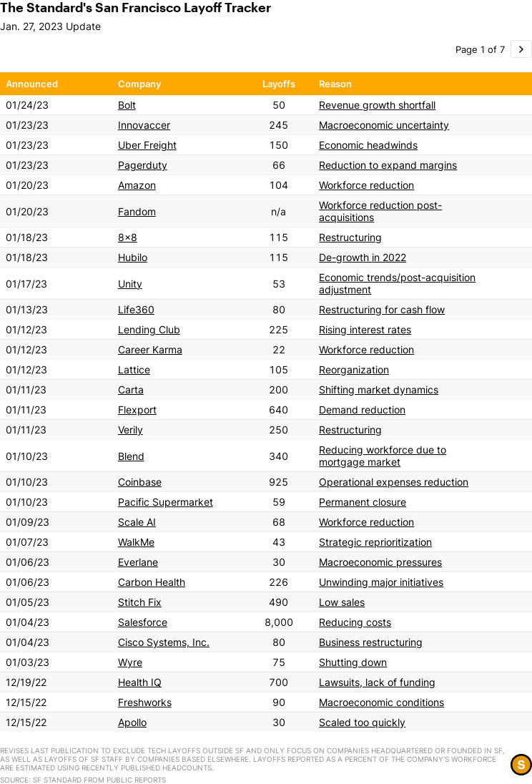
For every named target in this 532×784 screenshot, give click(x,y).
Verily (130, 430)
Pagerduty (143, 165)
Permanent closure (363, 502)
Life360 (136, 309)
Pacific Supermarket (166, 502)
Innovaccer (144, 125)
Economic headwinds (368, 145)
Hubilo (133, 257)
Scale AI (137, 522)
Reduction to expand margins (388, 165)
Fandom (137, 211)
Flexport (137, 410)
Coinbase (140, 482)
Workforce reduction (366, 185)
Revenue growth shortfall (377, 105)
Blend (131, 456)
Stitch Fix (140, 602)
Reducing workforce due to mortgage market (383, 456)
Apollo (132, 722)
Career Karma (150, 349)
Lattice (134, 369)
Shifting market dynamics (379, 389)
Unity (130, 284)
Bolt (127, 105)
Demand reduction (362, 410)
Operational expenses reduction (394, 482)
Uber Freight (147, 145)
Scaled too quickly (362, 722)
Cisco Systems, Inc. (164, 642)
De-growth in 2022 (363, 257)
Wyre (130, 662)
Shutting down (353, 662)
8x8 (128, 237)
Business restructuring (371, 642)
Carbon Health (152, 582)
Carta (131, 389)
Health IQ (140, 682)
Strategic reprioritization (375, 542)
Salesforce (143, 622)
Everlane (138, 562)
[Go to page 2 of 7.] (521, 49)
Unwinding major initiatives (381, 582)
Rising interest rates (365, 329)
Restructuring (350, 237)
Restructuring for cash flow (382, 309)
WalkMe (136, 542)
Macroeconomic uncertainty (384, 125)
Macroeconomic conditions (381, 702)
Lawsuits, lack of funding (377, 682)
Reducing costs (355, 622)
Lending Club (149, 329)
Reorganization (354, 369)
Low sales (342, 602)
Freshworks (145, 702)
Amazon (137, 185)
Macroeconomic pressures (380, 562)
